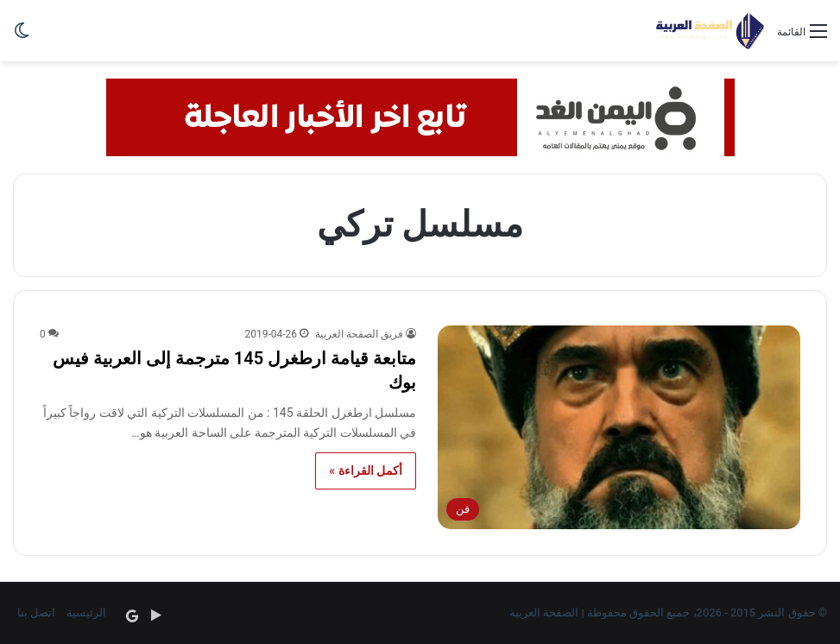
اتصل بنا (36, 612)
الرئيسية (86, 612)
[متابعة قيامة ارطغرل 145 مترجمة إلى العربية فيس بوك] (619, 428)
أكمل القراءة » (366, 470)
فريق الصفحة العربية (359, 334)
